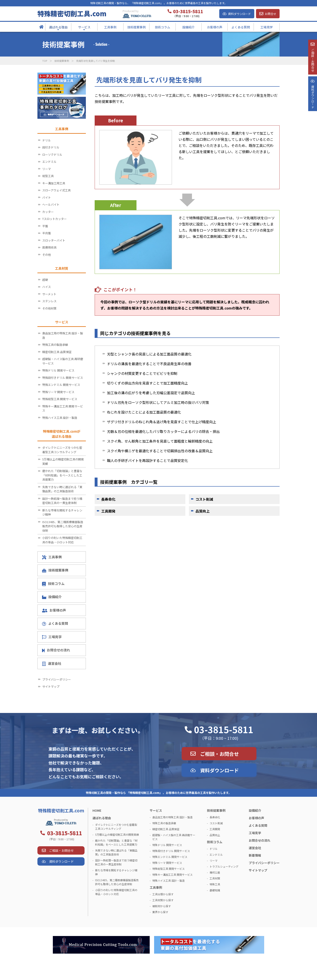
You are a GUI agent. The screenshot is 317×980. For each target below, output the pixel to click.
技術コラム (53, 584)
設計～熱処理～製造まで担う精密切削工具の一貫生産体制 (62, 501)
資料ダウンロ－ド (312, 112)
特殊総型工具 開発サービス (60, 399)
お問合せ (271, 14)
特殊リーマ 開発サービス (58, 392)
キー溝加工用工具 (54, 183)
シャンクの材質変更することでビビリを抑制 (142, 373)
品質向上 (203, 511)
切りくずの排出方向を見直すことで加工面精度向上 (147, 383)
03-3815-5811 (224, 729)
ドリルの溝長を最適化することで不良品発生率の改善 (149, 364)
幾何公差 (215, 872)
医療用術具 (49, 247)
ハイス (47, 287)
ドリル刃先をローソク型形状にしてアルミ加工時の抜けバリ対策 (158, 402)
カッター (48, 212)
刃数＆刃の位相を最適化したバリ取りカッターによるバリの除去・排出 (163, 431)
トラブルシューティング (224, 866)
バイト (47, 197)
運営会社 (52, 663)
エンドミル (49, 162)
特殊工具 (215, 884)
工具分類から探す (163, 894)
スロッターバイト (54, 240)
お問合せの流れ (56, 650)
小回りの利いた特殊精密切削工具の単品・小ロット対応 (62, 540)
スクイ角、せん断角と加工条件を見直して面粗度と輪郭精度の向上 (160, 441)
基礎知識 (215, 890)
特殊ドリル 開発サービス (58, 370)
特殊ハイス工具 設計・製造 (60, 418)
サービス (156, 810)
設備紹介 (52, 597)
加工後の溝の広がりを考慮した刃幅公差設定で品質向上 (151, 393)
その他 (47, 255)
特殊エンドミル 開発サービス (61, 385)
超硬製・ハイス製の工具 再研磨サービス (63, 361)
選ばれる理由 (102, 818)
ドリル (47, 140)
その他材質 (49, 308)
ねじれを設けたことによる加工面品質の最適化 (144, 412)
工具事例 (52, 557)
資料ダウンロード (240, 14)
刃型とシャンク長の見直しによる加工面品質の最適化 (149, 354)
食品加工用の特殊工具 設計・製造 (63, 335)
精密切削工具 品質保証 (57, 352)
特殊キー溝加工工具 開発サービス (63, 408)
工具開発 (108, 511)
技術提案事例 (62, 61)
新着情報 (255, 855)
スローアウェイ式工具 (56, 190)
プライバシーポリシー (57, 679)
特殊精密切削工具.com (72, 13)
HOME (97, 810)
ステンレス (49, 301)
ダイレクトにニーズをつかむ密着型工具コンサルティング (62, 450)
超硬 (45, 280)
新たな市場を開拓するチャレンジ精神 (62, 512)
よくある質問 (55, 623)
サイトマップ (51, 686)
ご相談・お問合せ (219, 754)
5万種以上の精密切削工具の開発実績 (63, 461)
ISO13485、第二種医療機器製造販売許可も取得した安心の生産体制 (63, 526)
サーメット (49, 294)
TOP (45, 61)
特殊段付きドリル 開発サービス (63, 378)
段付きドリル (51, 147)
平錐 (45, 226)
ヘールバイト (51, 204)
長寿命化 (108, 499)
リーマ (47, 169)
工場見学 (52, 637)
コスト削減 (204, 499)
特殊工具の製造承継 (55, 345)
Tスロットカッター (54, 219)
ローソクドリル (52, 155)
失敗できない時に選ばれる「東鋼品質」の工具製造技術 (62, 489)
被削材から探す (162, 906)
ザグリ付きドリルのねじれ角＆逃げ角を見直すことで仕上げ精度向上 (162, 422)
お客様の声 (54, 610)
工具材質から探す (163, 900)
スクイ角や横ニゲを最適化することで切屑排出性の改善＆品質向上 (160, 451)
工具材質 (215, 878)
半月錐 (47, 233)
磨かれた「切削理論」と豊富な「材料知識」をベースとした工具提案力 (62, 475)
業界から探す (160, 912)
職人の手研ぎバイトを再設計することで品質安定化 (147, 460)
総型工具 (48, 176)
